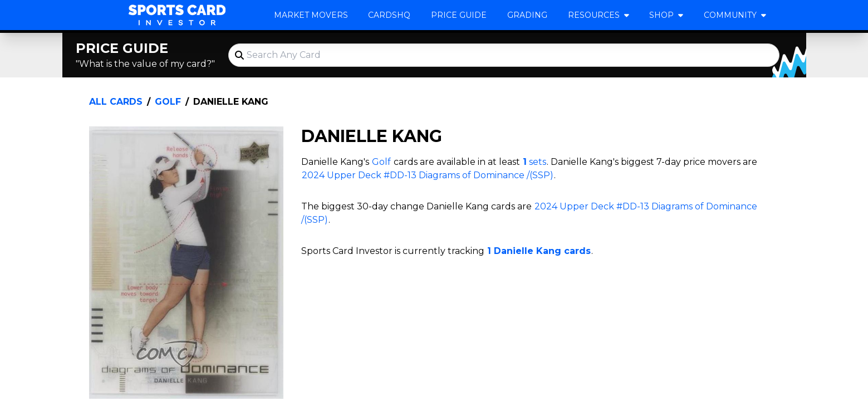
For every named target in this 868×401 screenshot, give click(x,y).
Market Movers (311, 15)
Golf (168, 102)
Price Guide (459, 15)
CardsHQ (389, 15)
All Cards (116, 102)
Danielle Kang (231, 102)
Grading (527, 15)
